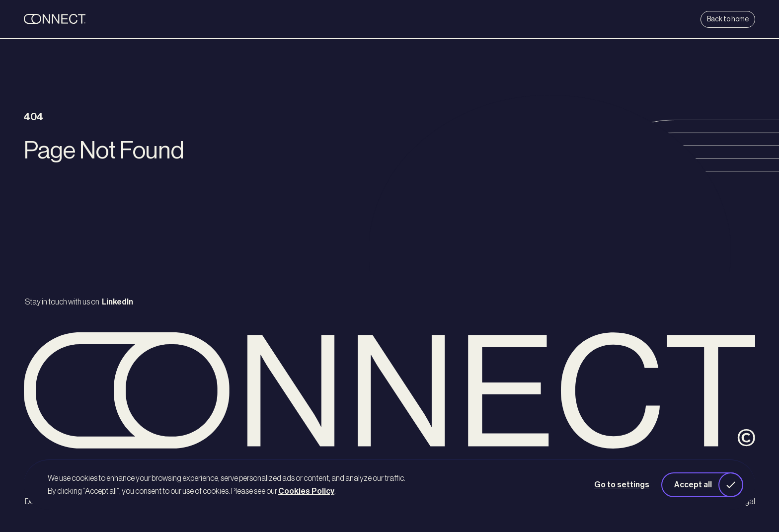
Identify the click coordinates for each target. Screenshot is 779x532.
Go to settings (622, 485)
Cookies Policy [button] (306, 491)
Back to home (728, 19)
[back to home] (85, 19)
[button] (702, 485)
